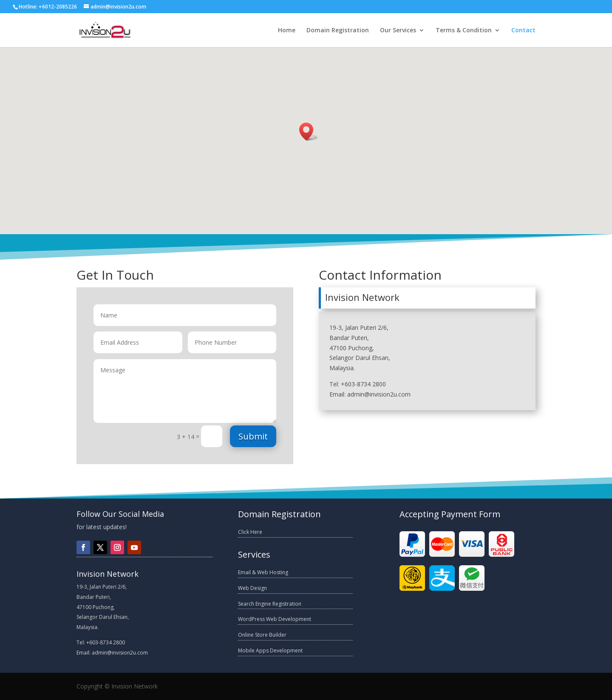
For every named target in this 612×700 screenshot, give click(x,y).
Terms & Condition (464, 31)
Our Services (398, 31)
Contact (523, 31)
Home (287, 31)
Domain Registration (338, 31)
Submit (253, 436)
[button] (309, 132)
